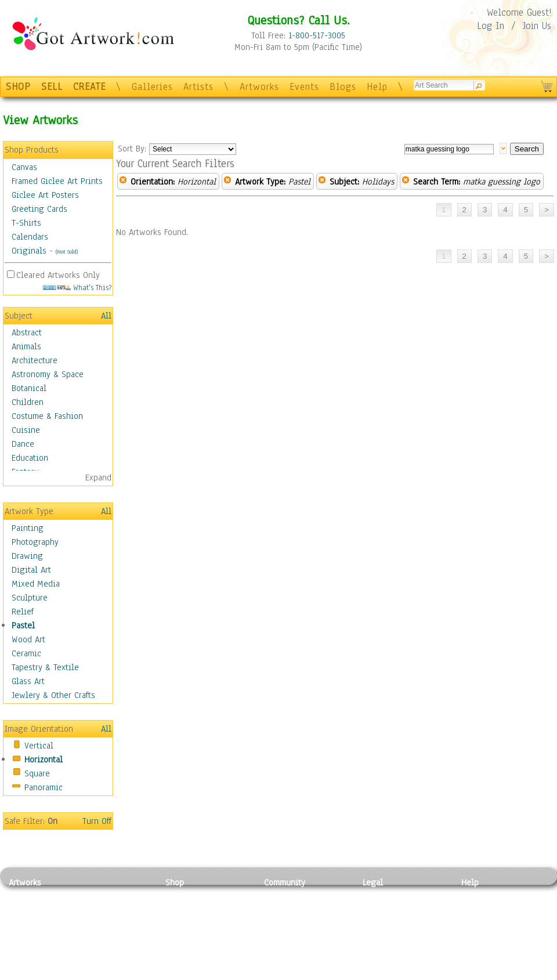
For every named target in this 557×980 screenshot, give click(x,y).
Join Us (537, 26)
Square (37, 773)
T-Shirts (26, 223)
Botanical (29, 388)
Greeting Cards (39, 209)
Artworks (259, 87)
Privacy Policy (389, 895)
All (106, 316)
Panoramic (44, 787)
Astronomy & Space (48, 374)
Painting (28, 528)
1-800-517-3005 (317, 35)
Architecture (35, 360)
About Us (478, 921)
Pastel (23, 625)
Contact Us (481, 895)
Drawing (27, 556)
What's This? (77, 288)
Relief (23, 612)
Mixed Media (36, 584)
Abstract (27, 332)
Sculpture (30, 598)
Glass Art (28, 681)
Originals (29, 251)
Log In (491, 26)
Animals (26, 346)
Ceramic (26, 653)
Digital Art (31, 570)
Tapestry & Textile (45, 667)
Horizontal (44, 760)
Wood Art (28, 639)
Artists (198, 87)
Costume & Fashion (47, 416)
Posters (179, 921)
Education (30, 458)
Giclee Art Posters (45, 195)
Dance (23, 444)
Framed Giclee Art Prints (57, 181)
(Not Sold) (67, 252)
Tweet (473, 974)
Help (377, 87)
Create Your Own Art (203, 974)
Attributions (382, 922)
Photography (35, 542)
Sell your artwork (296, 948)
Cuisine (26, 430)
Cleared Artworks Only (58, 275)
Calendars (30, 237)
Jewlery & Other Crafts (53, 695)
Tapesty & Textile (116, 948)
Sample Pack (485, 909)
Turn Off (97, 821)
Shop (175, 883)
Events (304, 87)
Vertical (39, 746)
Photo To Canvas (196, 895)
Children (28, 402)
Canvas (24, 167)
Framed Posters (193, 909)
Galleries (152, 87)
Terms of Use (387, 909)
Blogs (343, 87)
